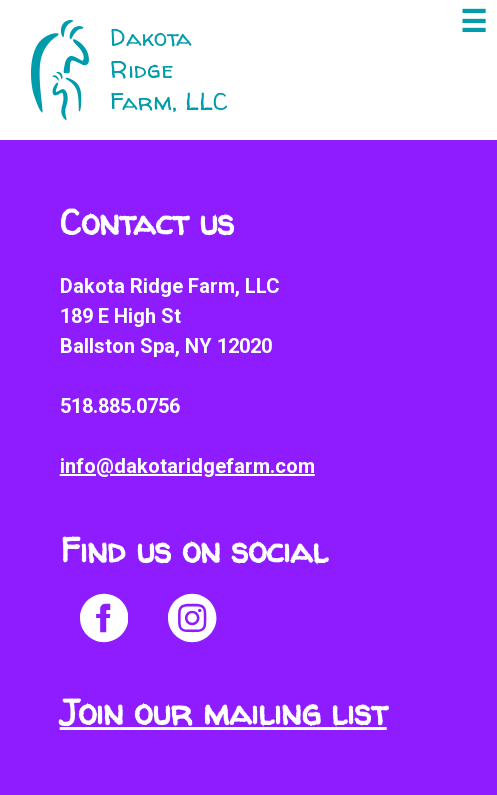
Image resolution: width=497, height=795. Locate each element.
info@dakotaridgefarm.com (187, 466)
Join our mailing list (223, 712)
